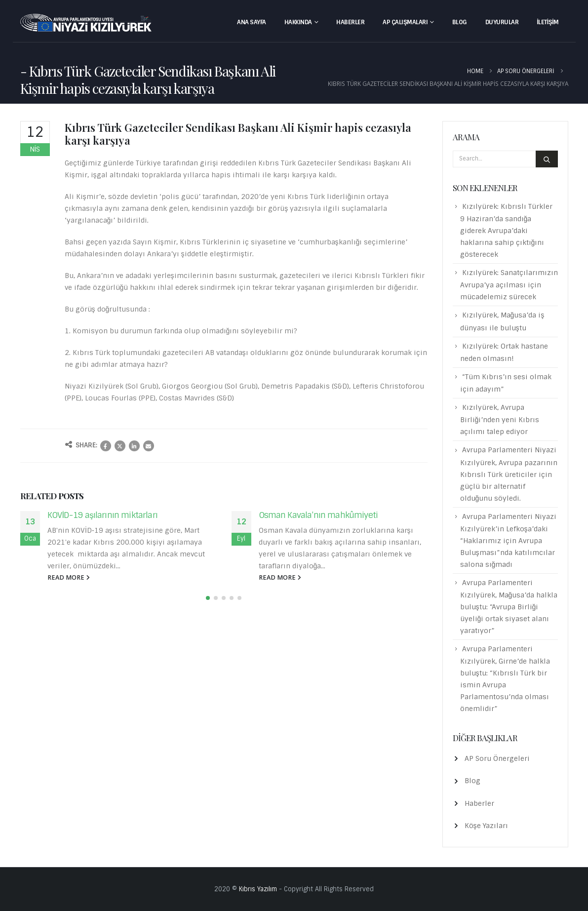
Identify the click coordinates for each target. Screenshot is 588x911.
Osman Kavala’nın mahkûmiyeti (318, 515)
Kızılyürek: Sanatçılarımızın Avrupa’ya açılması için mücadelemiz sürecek (509, 285)
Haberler (350, 22)
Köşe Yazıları (486, 826)
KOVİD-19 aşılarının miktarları (102, 515)
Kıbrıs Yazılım (258, 889)
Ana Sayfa (252, 22)
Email (149, 446)
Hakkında (298, 22)
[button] (208, 598)
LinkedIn (134, 446)
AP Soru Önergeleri (497, 758)
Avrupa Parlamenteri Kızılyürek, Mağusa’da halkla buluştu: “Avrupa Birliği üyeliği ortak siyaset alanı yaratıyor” (509, 607)
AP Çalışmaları (405, 22)
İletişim (548, 22)
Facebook (106, 446)
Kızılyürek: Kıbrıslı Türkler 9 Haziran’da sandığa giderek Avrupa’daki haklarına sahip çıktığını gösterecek (506, 230)
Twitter (120, 446)
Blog (460, 22)
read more (69, 577)
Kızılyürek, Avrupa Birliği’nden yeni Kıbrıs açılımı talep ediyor (500, 419)
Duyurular (502, 22)
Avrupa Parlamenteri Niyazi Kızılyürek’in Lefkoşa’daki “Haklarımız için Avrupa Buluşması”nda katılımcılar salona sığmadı (508, 540)
